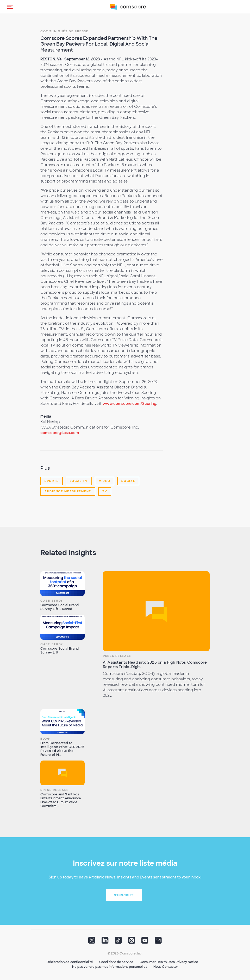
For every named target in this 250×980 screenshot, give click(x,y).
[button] (10, 7)
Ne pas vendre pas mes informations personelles (110, 967)
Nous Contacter (166, 967)
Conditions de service (116, 962)
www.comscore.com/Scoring (129, 404)
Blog (45, 739)
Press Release (117, 656)
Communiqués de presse (64, 31)
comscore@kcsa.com (60, 433)
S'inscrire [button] (124, 895)
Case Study (52, 601)
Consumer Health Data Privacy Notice (169, 962)
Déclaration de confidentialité (70, 962)
